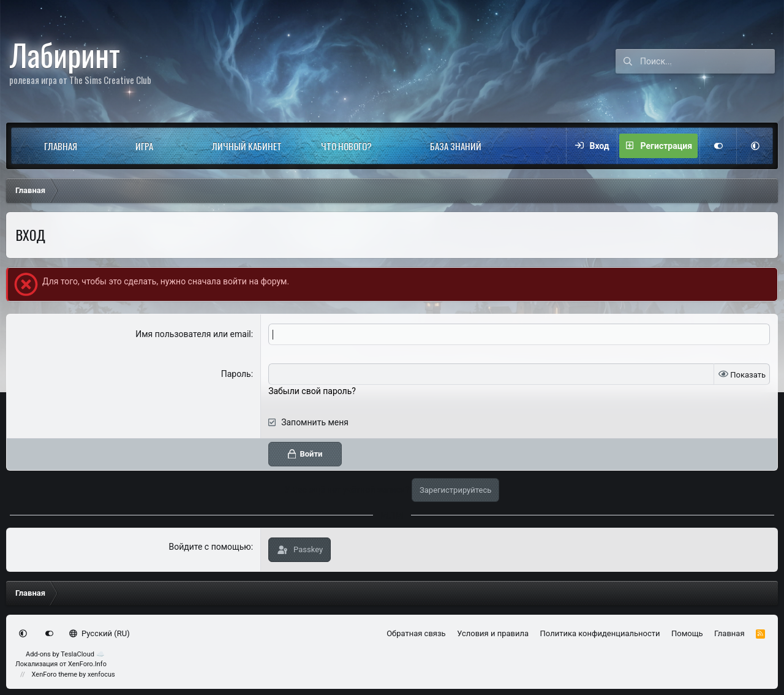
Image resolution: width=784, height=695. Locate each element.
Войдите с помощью (209, 547)
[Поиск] (707, 61)
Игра (144, 146)
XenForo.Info (87, 664)
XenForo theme (55, 674)
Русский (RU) (100, 633)
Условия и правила (493, 633)
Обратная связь (416, 633)
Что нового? (346, 146)
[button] (99, 146)
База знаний (456, 146)
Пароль (236, 374)
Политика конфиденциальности (600, 633)
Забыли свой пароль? (312, 391)
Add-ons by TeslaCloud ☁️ (65, 654)
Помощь (687, 633)
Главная (61, 146)
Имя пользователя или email (193, 334)
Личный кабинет (247, 146)
